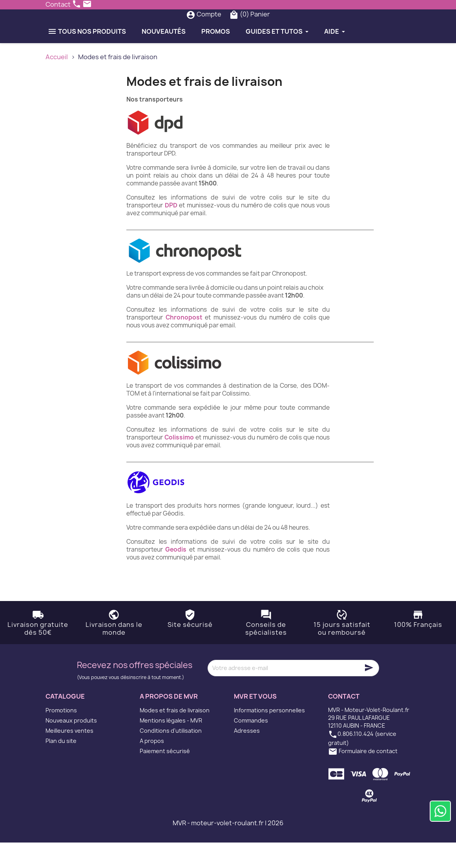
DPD (171, 231)
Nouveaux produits (71, 746)
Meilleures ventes (69, 756)
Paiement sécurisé (165, 776)
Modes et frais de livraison (175, 736)
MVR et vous (255, 722)
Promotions (61, 736)
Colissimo (179, 463)
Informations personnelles (269, 736)
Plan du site (61, 766)
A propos (152, 766)
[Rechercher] (213, 27)
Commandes (251, 746)
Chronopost (184, 343)
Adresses (247, 756)
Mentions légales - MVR (171, 746)
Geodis (176, 575)
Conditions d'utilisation (171, 756)
